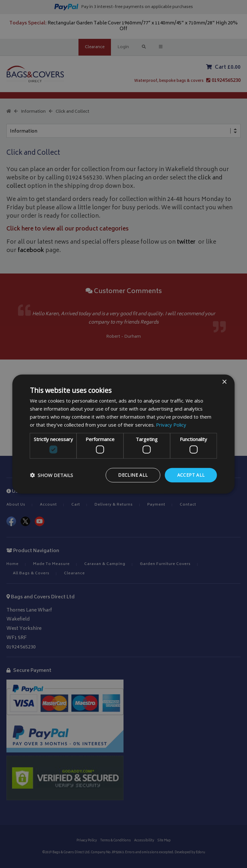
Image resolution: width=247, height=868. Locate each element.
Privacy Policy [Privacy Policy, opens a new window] (171, 424)
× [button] (224, 382)
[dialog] (123, 434)
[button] (51, 475)
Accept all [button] (191, 475)
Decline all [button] (133, 475)
